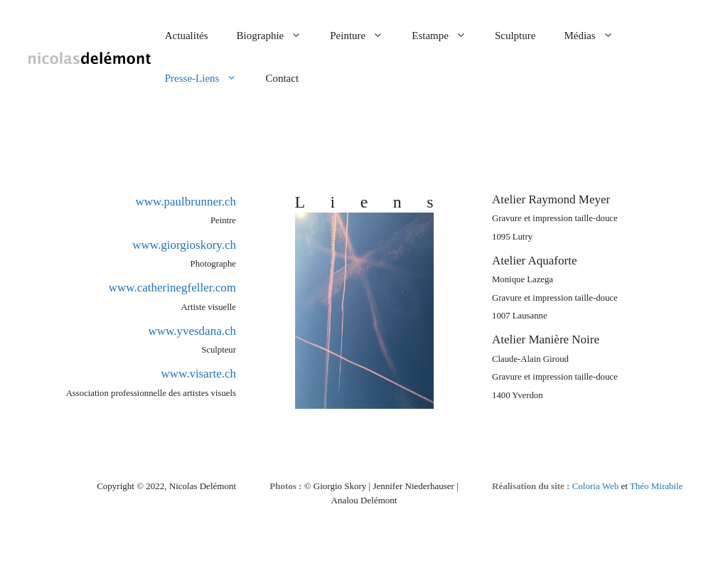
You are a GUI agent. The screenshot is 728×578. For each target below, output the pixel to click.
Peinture (364, 36)
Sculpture (515, 36)
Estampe (446, 36)
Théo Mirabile (657, 486)
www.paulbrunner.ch (186, 202)
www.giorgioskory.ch (184, 245)
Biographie (277, 36)
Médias (595, 36)
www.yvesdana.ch (192, 331)
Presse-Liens (208, 78)
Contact (282, 78)
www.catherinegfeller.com (172, 288)
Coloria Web (596, 486)
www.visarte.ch (198, 374)
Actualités (187, 36)
